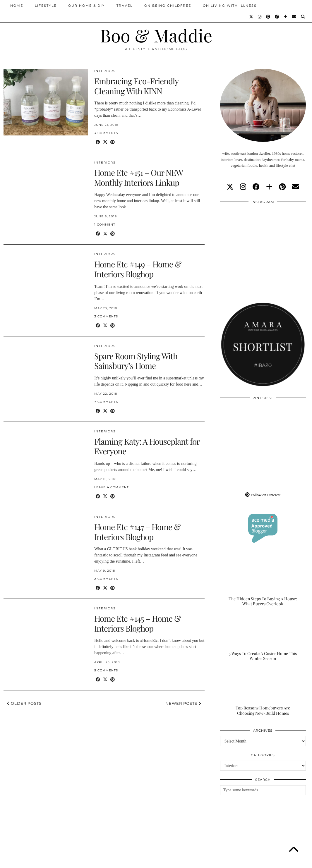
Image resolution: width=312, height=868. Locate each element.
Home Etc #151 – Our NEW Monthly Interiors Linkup (138, 177)
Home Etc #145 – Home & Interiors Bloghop (137, 623)
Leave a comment (112, 487)
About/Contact (74, 861)
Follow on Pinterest (263, 495)
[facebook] (256, 187)
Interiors (105, 71)
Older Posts (24, 703)
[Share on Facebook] (98, 142)
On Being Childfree (168, 6)
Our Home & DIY (86, 6)
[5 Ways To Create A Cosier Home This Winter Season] (263, 637)
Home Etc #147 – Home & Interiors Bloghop (137, 532)
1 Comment (105, 225)
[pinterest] (282, 187)
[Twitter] (251, 17)
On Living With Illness (230, 6)
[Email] (294, 17)
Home (17, 6)
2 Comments (106, 579)
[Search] (303, 17)
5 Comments (106, 670)
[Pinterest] (268, 17)
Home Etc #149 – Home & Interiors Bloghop (138, 269)
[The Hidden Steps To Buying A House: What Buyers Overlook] (263, 583)
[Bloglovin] (286, 17)
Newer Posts (183, 703)
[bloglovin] (269, 187)
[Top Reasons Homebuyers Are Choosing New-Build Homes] (263, 692)
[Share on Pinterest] (113, 142)
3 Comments (106, 133)
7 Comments (106, 402)
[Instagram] (260, 17)
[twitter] (230, 187)
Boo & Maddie (156, 35)
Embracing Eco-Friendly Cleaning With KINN (136, 86)
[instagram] (243, 187)
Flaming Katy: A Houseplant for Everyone (147, 446)
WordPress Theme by (278, 861)
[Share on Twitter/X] (105, 142)
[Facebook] (277, 17)
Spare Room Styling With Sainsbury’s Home (136, 361)
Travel (125, 6)
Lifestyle (46, 6)
